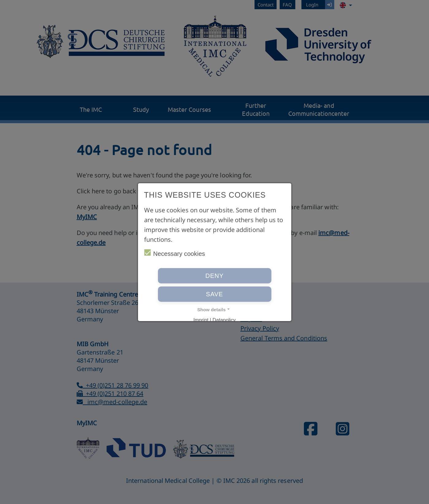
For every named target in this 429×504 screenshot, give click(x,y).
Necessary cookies (175, 253)
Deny (215, 276)
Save (215, 294)
